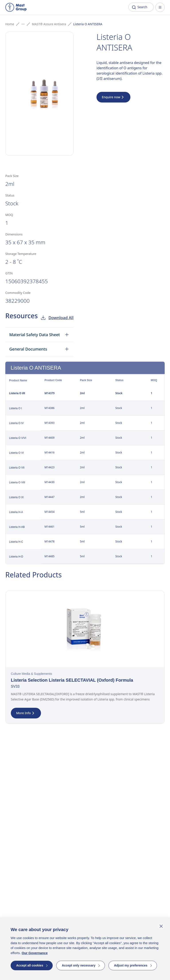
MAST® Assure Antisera (49, 24)
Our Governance (35, 953)
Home (10, 24)
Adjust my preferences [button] (131, 965)
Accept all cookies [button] (30, 965)
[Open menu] (160, 7)
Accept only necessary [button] (79, 965)
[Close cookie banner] (161, 926)
